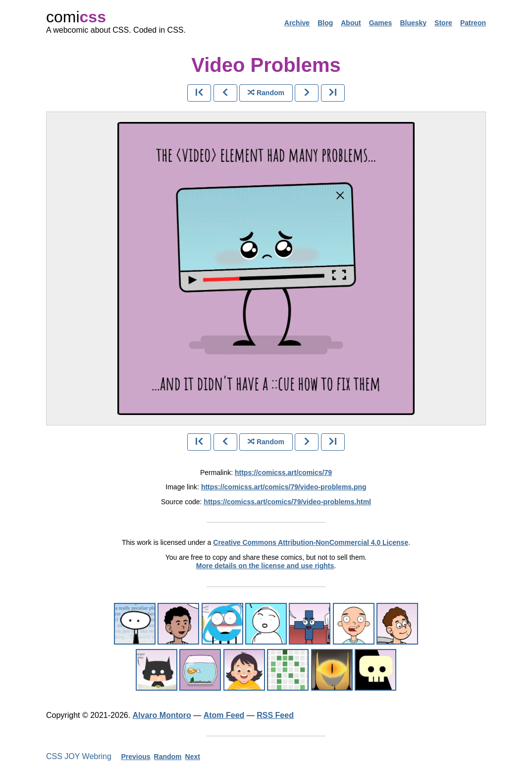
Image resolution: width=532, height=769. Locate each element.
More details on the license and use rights (265, 566)
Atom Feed (224, 715)
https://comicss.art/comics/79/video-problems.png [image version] (284, 487)
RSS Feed (275, 715)
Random (168, 757)
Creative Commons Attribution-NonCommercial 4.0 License (311, 542)
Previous (135, 757)
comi (76, 17)
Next (193, 757)
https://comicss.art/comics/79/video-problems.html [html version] (287, 502)
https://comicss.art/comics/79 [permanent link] (283, 473)
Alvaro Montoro (162, 715)
